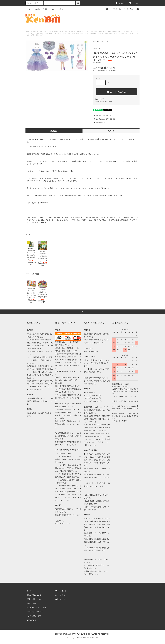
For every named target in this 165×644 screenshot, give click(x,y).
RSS (28, 620)
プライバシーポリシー (35, 612)
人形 (107, 41)
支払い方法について (34, 595)
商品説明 (54, 131)
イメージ (111, 131)
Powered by (82, 638)
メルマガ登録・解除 (114, 9)
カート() (134, 3)
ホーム (28, 9)
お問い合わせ (128, 9)
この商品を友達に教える (102, 116)
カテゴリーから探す (39, 9)
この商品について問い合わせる (104, 119)
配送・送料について (34, 599)
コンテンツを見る (56, 9)
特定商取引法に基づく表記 (104, 102)
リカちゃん (101, 41)
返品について (99, 99)
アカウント (120, 3)
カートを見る (60, 595)
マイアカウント (61, 591)
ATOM (34, 620)
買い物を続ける (99, 122)
